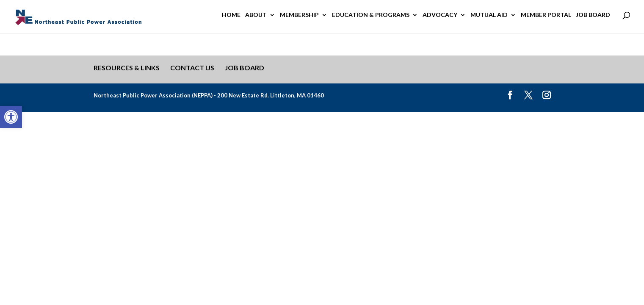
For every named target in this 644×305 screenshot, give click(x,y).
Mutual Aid (489, 15)
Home (231, 15)
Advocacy (440, 15)
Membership (299, 15)
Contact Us (192, 68)
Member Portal (546, 15)
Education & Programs (371, 15)
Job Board (593, 15)
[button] (11, 117)
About (256, 15)
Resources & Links (127, 68)
